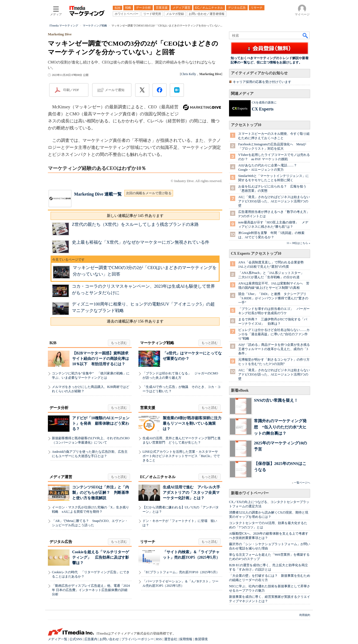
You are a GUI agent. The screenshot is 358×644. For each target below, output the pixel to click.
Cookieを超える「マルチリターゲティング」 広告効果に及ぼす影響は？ (101, 557)
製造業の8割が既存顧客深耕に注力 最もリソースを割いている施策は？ (194, 423)
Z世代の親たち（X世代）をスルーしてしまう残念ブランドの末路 (135, 224)
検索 (306, 35)
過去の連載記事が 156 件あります (135, 321)
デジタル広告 (61, 542)
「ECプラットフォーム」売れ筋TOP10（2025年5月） (181, 572)
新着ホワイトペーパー (250, 493)
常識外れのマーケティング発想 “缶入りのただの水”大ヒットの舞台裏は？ (280, 427)
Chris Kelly (188, 74)
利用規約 (305, 615)
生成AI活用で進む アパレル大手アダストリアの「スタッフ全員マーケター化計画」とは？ (191, 493)
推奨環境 (201, 639)
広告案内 (91, 639)
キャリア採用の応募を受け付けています (262, 82)
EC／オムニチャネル (158, 477)
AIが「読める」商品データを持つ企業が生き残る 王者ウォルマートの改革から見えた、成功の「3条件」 (276, 349)
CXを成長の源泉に (264, 102)
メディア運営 (61, 477)
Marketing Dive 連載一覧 (98, 194)
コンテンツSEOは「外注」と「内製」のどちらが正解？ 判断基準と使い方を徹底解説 (101, 493)
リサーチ (148, 542)
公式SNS (76, 639)
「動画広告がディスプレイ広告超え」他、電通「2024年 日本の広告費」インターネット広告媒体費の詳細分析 (91, 590)
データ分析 (59, 408)
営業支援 (148, 408)
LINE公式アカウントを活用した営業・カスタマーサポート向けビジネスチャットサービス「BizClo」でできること (181, 456)
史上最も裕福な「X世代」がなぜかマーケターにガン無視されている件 (141, 242)
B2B (53, 343)
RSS (159, 639)
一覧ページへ (302, 483)
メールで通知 (115, 90)
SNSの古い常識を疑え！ (276, 400)
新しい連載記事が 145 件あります (135, 216)
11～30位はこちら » (298, 243)
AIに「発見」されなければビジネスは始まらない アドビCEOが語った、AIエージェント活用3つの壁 (276, 201)
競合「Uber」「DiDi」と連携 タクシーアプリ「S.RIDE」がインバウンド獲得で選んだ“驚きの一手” (273, 298)
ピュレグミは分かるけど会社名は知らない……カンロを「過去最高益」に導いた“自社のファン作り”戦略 (274, 334)
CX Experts (263, 109)
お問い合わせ (109, 639)
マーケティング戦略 (157, 343)
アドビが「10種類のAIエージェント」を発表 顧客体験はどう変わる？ (101, 423)
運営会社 (171, 639)
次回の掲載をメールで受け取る (149, 193)
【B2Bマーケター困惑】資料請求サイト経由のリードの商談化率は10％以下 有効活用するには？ (101, 359)
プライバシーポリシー (138, 639)
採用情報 (186, 639)
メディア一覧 (58, 639)
